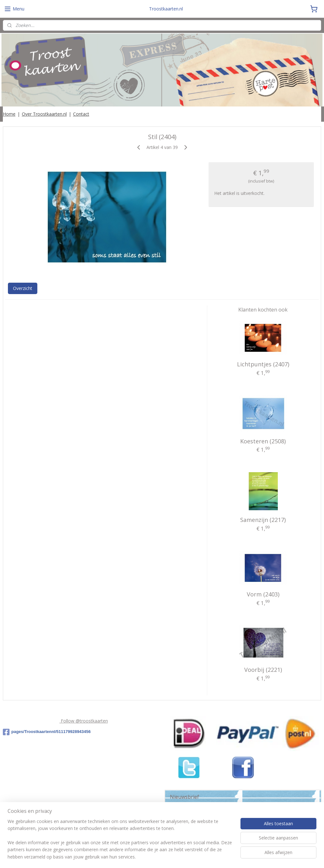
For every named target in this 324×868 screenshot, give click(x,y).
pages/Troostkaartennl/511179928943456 (47, 732)
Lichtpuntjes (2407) (263, 364)
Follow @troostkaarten (84, 721)
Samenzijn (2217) (263, 520)
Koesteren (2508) (263, 441)
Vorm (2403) (263, 594)
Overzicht (23, 288)
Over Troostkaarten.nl (44, 114)
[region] (120, 843)
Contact (81, 114)
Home (9, 114)
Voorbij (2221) (263, 670)
